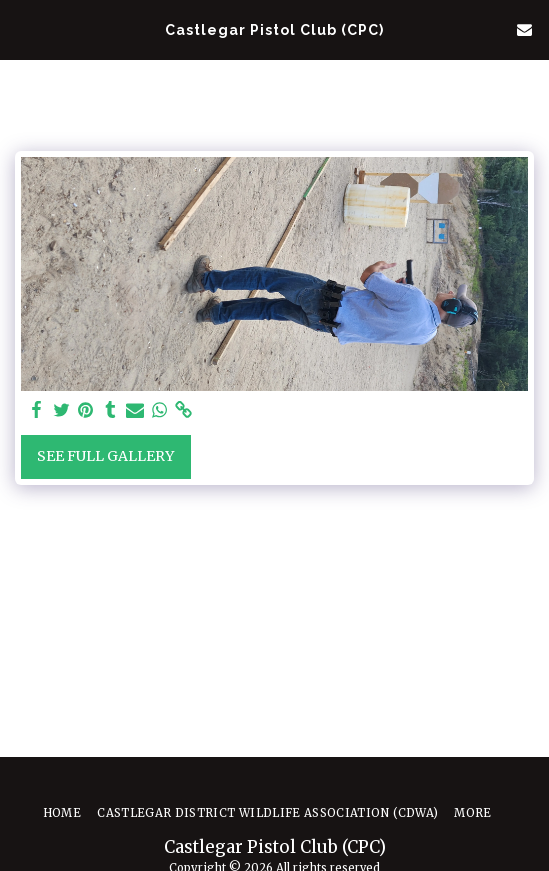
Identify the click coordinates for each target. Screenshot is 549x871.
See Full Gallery (105, 456)
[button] (22, 28)
